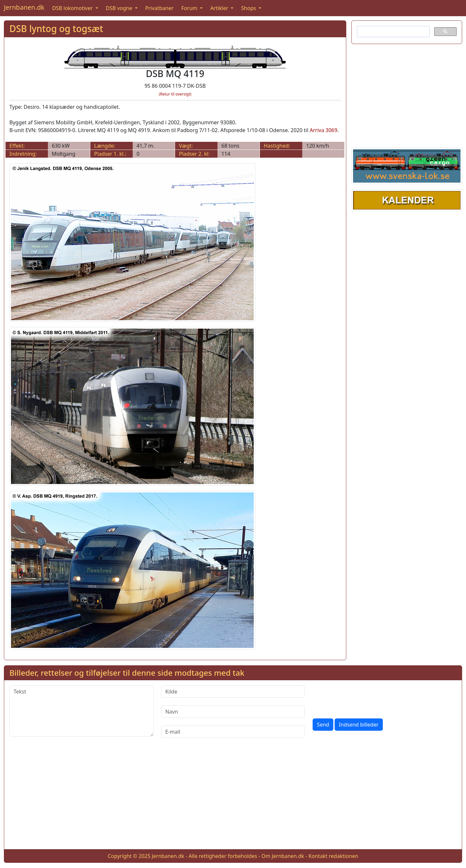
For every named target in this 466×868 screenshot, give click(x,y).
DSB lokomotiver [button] (73, 8)
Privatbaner (160, 8)
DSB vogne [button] (120, 8)
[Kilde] (233, 692)
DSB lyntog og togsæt (56, 28)
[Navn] (233, 712)
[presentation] (362, 698)
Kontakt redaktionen (333, 856)
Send (323, 725)
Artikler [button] (220, 8)
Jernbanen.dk (24, 7)
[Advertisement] (407, 95)
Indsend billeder (359, 725)
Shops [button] (249, 8)
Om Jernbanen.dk (283, 856)
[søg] (393, 32)
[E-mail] (233, 732)
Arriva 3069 (323, 130)
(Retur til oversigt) (175, 94)
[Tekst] (81, 711)
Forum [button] (190, 8)
